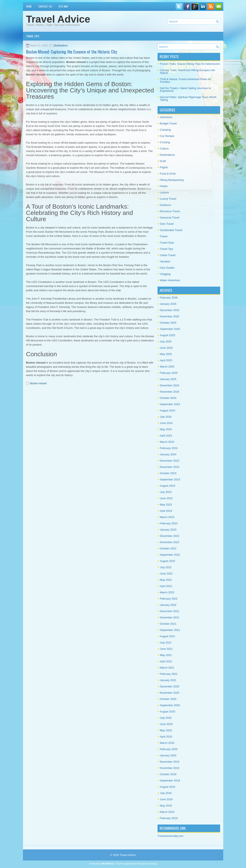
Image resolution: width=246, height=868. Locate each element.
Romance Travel (170, 211)
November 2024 (170, 392)
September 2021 (170, 630)
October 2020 (168, 699)
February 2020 (169, 749)
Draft (163, 161)
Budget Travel (168, 123)
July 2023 (166, 492)
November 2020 (170, 693)
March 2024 (167, 442)
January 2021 (168, 680)
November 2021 (170, 617)
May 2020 (166, 730)
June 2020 (166, 724)
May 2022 (166, 580)
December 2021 (170, 611)
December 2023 (170, 461)
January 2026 (168, 304)
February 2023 (169, 523)
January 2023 (168, 530)
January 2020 (168, 755)
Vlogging (165, 274)
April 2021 (166, 661)
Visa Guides (167, 268)
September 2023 (170, 479)
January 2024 (168, 454)
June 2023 (166, 498)
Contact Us (45, 6)
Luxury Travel (168, 199)
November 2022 (170, 542)
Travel (164, 236)
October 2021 (168, 624)
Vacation (165, 261)
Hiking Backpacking (172, 180)
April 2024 (166, 436)
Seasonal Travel (170, 218)
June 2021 (166, 649)
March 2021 (167, 668)
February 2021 (169, 674)
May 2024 (166, 429)
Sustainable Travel (171, 230)
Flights (164, 167)
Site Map (63, 6)
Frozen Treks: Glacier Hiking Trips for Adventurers (190, 64)
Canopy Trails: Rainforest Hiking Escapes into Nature (188, 71)
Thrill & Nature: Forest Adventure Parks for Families (186, 80)
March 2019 (167, 812)
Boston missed (38, 383)
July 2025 (166, 341)
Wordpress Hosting (147, 864)
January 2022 (168, 605)
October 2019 (168, 774)
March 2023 (167, 517)
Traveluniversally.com (170, 836)
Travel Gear (167, 243)
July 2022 (166, 567)
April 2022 (166, 586)
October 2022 (168, 548)
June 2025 (166, 348)
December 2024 (170, 385)
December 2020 (170, 686)
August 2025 (168, 335)
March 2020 (167, 743)
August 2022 (168, 561)
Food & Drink (168, 174)
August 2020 (168, 712)
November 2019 (170, 768)
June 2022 (166, 574)
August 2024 (168, 410)
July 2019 (166, 793)
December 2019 (170, 762)
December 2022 (170, 536)
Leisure (165, 192)
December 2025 (170, 310)
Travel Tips (33, 36)
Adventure (166, 117)
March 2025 (167, 367)
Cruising (165, 142)
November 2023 (170, 467)
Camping (165, 130)
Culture (164, 149)
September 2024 (170, 404)
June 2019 (166, 799)
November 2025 (170, 316)
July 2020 (166, 718)
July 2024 (166, 417)
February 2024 (169, 448)
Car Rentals (167, 136)
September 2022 (170, 555)
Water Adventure (170, 280)
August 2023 (168, 486)
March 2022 (167, 592)
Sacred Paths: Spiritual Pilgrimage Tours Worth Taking (188, 98)
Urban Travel (168, 255)
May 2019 (166, 806)
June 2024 (166, 423)
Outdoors (166, 205)
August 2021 (168, 636)
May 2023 (166, 505)
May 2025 (166, 354)
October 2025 (168, 323)
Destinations (61, 46)
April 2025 (166, 360)
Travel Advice (58, 19)
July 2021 (166, 643)
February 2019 (169, 818)
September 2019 (170, 781)
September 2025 (170, 329)
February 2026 (169, 298)
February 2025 (169, 373)
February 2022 (169, 599)
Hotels (164, 186)
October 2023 (168, 473)
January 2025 (168, 379)
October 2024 (168, 398)
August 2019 (168, 787)
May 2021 (166, 655)
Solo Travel (167, 224)
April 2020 (166, 737)
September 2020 (170, 705)
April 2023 (166, 511)
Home (29, 6)
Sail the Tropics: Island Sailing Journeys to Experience (185, 89)
